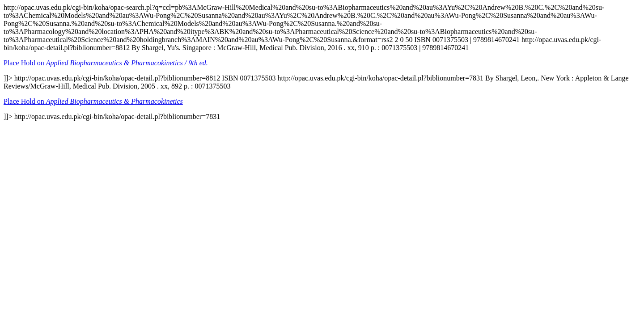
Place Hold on (106, 63)
